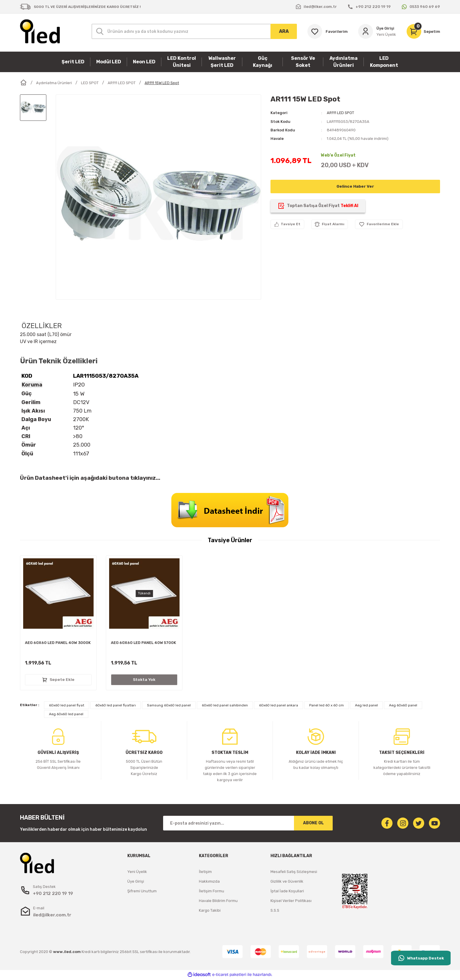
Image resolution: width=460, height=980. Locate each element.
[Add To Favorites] (380, 224)
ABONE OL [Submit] (313, 824)
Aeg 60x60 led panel (66, 715)
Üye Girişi (136, 882)
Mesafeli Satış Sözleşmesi (294, 873)
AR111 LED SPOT (341, 113)
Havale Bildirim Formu (218, 902)
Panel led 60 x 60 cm (327, 706)
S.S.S (275, 912)
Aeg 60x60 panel (403, 706)
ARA (284, 31)
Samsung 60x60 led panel (169, 706)
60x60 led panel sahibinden (225, 706)
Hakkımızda (209, 882)
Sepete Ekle (58, 680)
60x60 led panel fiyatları (116, 706)
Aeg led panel (366, 706)
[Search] (194, 31)
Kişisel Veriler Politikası (291, 902)
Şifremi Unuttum (142, 892)
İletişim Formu (212, 892)
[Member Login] (377, 31)
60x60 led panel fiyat (67, 706)
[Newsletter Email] (248, 824)
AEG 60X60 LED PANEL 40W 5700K (143, 643)
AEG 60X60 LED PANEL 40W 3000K (58, 643)
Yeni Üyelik (137, 873)
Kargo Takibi (210, 912)
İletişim (205, 873)
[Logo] (40, 31)
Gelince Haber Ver (355, 186)
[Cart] (423, 31)
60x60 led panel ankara (279, 706)
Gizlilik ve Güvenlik (287, 882)
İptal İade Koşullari (287, 892)
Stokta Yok (144, 680)
